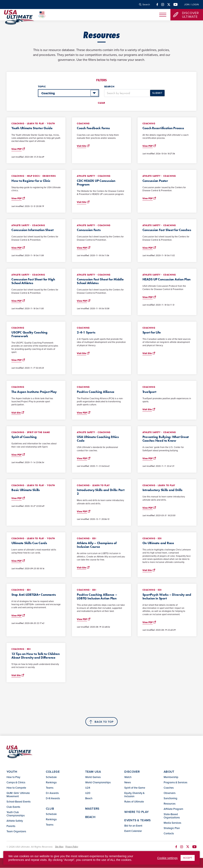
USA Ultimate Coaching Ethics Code (98, 439)
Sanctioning (170, 798)
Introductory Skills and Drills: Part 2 (101, 492)
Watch (128, 777)
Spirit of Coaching (24, 437)
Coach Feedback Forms (93, 128)
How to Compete (16, 788)
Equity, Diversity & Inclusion (134, 795)
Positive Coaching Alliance (96, 392)
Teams (50, 788)
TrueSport (149, 392)
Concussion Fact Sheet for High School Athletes (33, 281)
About (169, 772)
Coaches (169, 788)
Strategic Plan (172, 828)
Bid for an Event (133, 826)
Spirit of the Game (135, 788)
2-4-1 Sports (86, 332)
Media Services (172, 823)
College (53, 772)
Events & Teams (137, 820)
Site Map (59, 847)
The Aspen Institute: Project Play (34, 392)
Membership (171, 777)
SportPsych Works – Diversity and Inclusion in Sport (167, 596)
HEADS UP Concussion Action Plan (167, 279)
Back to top (104, 722)
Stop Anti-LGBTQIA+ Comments (34, 595)
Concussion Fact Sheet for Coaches (167, 230)
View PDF (17, 149)
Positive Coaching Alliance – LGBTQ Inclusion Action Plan (97, 596)
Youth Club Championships (16, 814)
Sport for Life (152, 332)
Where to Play (137, 812)
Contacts (169, 834)
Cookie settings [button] (167, 858)
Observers (170, 793)
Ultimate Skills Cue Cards (29, 543)
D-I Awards (52, 793)
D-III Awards (53, 798)
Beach (89, 798)
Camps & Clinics (16, 782)
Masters (92, 809)
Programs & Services (175, 782)
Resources (170, 804)
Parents (11, 826)
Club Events (13, 807)
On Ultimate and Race (158, 543)
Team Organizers (16, 831)
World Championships (98, 782)
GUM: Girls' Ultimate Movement (18, 795)
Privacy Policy (72, 847)
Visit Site (82, 146)
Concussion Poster (155, 181)
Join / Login (191, 4)
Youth (12, 772)
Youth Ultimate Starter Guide (32, 128)
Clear (101, 103)
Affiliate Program (173, 809)
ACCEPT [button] (188, 858)
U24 (88, 788)
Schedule (51, 777)
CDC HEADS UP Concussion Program (96, 183)
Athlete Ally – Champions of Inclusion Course (97, 545)
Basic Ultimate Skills (26, 490)
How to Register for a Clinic (31, 181)
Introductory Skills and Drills (162, 490)
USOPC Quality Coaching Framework (29, 334)
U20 (88, 793)
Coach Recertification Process (163, 128)
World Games (93, 777)
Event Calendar (133, 831)
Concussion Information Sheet (32, 230)
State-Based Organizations (172, 816)
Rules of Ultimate (134, 802)
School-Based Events (19, 802)
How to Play (13, 777)
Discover (132, 772)
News (128, 782)
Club (50, 809)
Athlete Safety (15, 821)
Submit (157, 93)
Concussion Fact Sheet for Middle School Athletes (100, 281)
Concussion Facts (89, 230)
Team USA (93, 772)
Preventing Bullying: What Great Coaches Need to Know (166, 439)
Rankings (51, 782)
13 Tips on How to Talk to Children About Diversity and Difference (36, 656)
